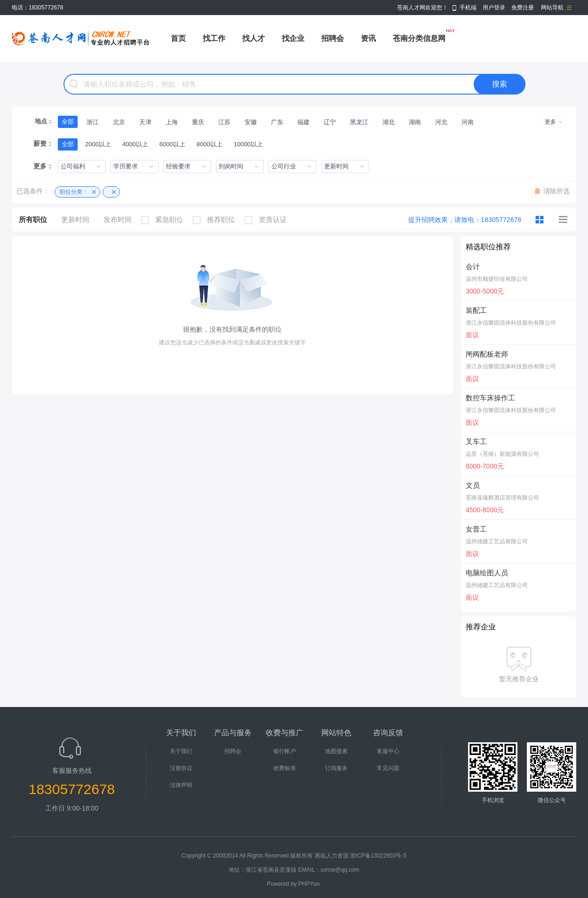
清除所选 (556, 191)
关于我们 (181, 751)
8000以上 (210, 144)
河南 (468, 122)
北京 (119, 122)
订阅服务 (336, 768)
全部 (68, 122)
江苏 (224, 122)
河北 (441, 122)
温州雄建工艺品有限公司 (497, 541)
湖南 (415, 122)
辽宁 (330, 122)
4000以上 (135, 144)
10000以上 (248, 144)
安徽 (251, 122)
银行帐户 (285, 751)
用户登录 (494, 8)
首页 (178, 38)
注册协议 (181, 768)
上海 (172, 122)
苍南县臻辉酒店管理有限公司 (502, 498)
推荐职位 (216, 220)
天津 (145, 122)
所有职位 (33, 219)
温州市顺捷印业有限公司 (497, 279)
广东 (277, 122)
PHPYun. (310, 884)
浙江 (93, 122)
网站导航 (552, 8)
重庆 (198, 122)
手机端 (468, 8)
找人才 (254, 38)
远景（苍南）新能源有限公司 (502, 454)
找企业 (293, 38)
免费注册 (523, 8)
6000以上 (172, 144)
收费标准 (285, 768)
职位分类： (74, 192)
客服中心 (388, 751)
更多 (550, 122)
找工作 (214, 38)
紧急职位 (165, 220)
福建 (303, 122)
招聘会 (333, 38)
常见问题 (388, 768)
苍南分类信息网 (419, 38)
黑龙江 (359, 122)
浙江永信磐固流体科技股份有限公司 (511, 323)
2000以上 (98, 144)
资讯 (368, 38)
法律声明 (181, 785)
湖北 (389, 122)
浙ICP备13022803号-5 (378, 856)
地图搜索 (336, 751)
